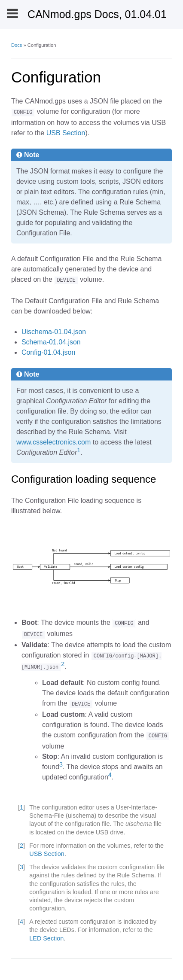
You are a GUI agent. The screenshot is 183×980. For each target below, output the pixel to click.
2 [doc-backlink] (21, 846)
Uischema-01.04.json (54, 332)
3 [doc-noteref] (61, 764)
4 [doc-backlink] (21, 922)
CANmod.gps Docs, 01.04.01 (97, 14)
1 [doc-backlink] (21, 807)
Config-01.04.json (48, 352)
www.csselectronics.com (53, 442)
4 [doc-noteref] (110, 775)
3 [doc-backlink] (21, 867)
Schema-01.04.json (51, 342)
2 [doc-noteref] (63, 664)
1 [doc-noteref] (79, 450)
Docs (17, 45)
